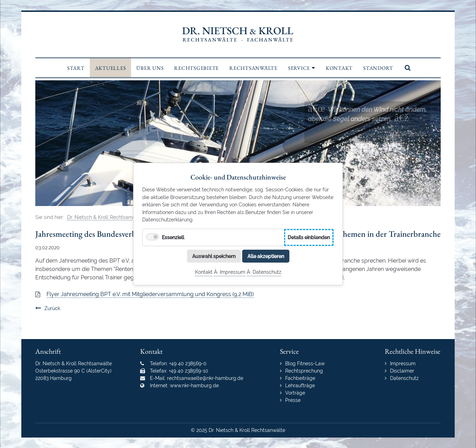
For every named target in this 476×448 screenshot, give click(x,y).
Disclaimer (402, 371)
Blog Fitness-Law (305, 363)
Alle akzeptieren (266, 256)
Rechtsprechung (304, 371)
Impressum (233, 272)
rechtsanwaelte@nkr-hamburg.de (205, 378)
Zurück (52, 308)
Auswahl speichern (214, 256)
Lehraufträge (300, 385)
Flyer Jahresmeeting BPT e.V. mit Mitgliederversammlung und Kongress (150, 294)
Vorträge (295, 393)
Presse (293, 400)
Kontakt (204, 272)
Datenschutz (267, 272)
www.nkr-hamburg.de (194, 385)
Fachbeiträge (300, 378)
